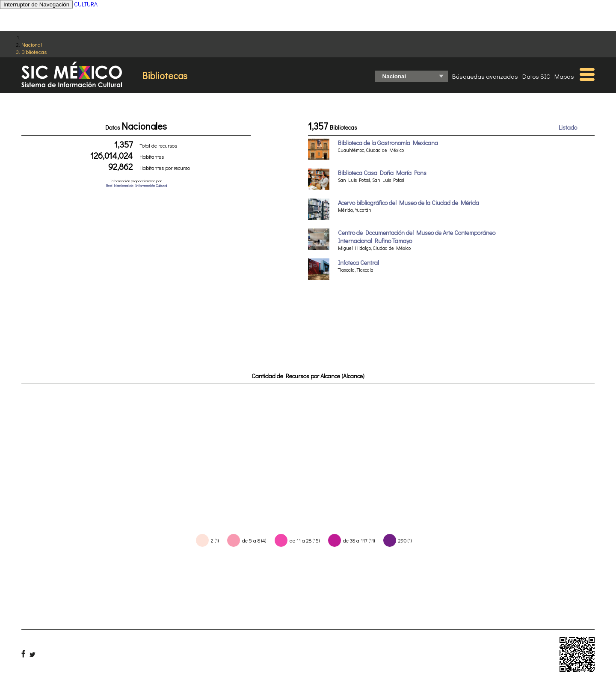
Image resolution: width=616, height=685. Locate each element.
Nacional (32, 44)
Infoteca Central (358, 262)
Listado (568, 127)
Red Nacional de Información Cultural (136, 185)
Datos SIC (536, 76)
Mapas (564, 76)
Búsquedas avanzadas (485, 76)
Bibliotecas (34, 52)
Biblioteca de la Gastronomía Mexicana (388, 143)
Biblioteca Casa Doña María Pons (382, 173)
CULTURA (86, 4)
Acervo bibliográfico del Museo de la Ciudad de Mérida (409, 203)
